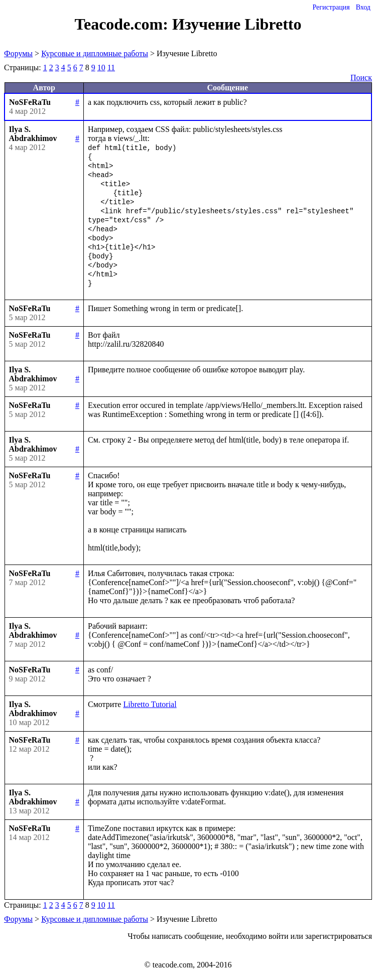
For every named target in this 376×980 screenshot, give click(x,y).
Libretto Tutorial (150, 704)
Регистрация (331, 7)
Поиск (361, 78)
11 (111, 67)
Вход (363, 7)
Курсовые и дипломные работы (95, 53)
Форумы (18, 53)
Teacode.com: (123, 24)
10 (101, 67)
